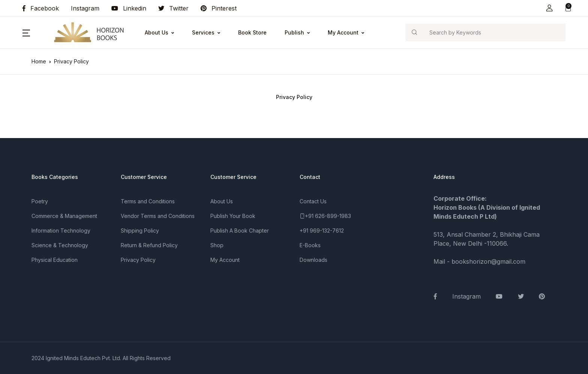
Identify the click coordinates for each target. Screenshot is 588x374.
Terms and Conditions (148, 201)
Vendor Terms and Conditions (158, 216)
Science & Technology (60, 245)
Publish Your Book (233, 216)
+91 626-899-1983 (328, 216)
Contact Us (313, 201)
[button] (549, 8)
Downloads (313, 260)
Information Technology (61, 231)
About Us (157, 32)
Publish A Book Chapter (240, 231)
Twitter (173, 8)
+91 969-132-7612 (322, 231)
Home (39, 61)
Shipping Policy (140, 231)
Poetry (40, 201)
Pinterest (219, 8)
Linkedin (129, 8)
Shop (217, 245)
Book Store (252, 32)
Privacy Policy (138, 260)
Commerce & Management (64, 216)
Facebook (41, 8)
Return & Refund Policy (149, 245)
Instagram (85, 8)
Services (203, 32)
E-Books (310, 245)
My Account (343, 32)
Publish (294, 32)
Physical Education (55, 260)
